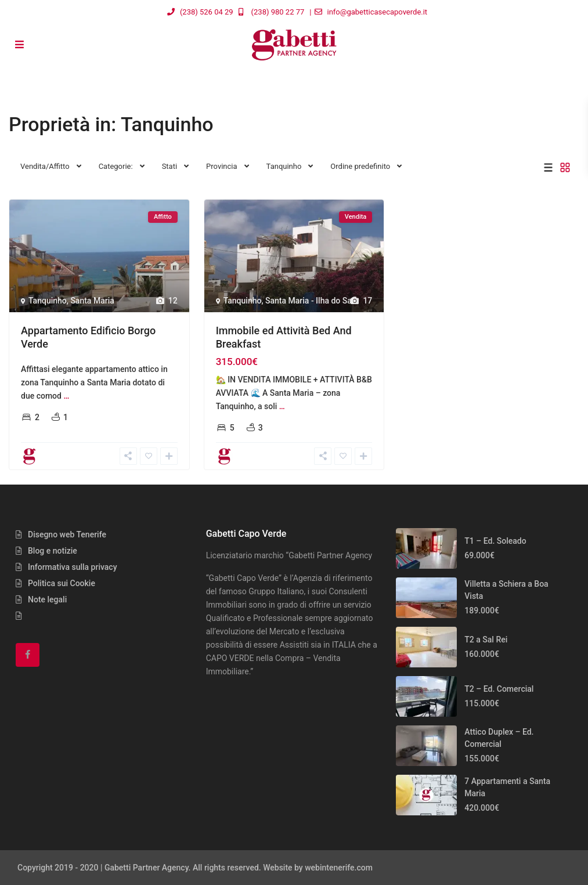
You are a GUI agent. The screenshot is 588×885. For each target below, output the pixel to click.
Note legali (47, 599)
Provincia (221, 166)
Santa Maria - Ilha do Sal (309, 301)
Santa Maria (92, 301)
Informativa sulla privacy (73, 567)
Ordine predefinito (360, 166)
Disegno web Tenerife (67, 534)
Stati (169, 166)
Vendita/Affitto (45, 166)
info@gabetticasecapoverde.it (378, 12)
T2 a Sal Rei (486, 640)
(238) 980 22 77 (278, 12)
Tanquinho (284, 166)
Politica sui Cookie (62, 583)
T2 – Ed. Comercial (499, 689)
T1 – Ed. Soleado (495, 541)
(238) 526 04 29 (207, 12)
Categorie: (116, 166)
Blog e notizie (53, 551)
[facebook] (28, 655)
